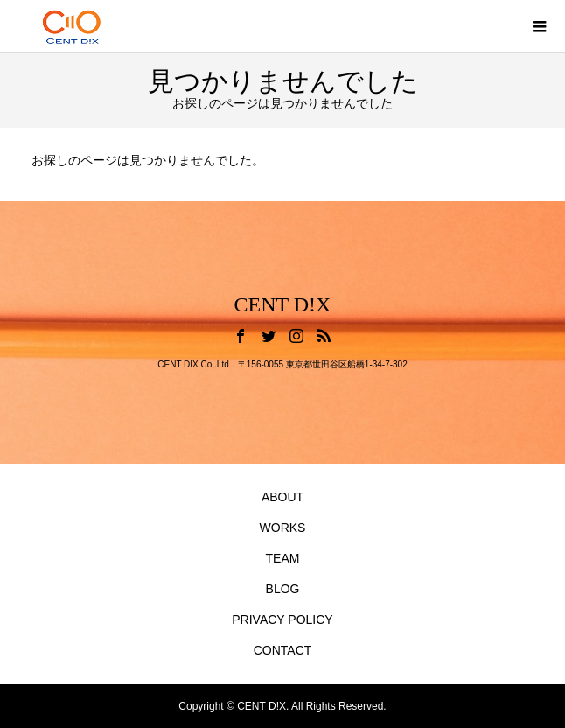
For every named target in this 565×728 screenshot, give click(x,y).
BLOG (283, 589)
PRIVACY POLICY (282, 619)
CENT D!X (283, 304)
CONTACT (283, 650)
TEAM (283, 558)
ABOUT (282, 497)
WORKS (283, 528)
